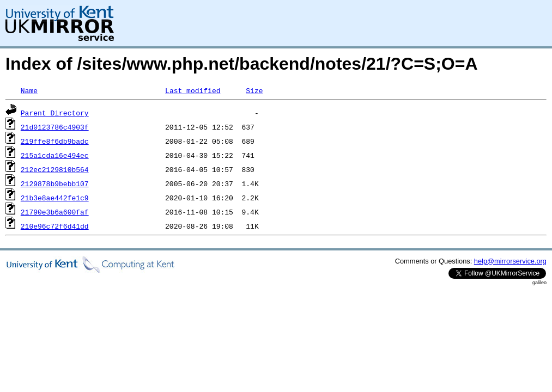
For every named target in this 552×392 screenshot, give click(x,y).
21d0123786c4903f (55, 127)
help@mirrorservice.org (510, 261)
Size (254, 90)
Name (29, 90)
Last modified (193, 90)
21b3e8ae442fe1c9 (55, 198)
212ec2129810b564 (55, 169)
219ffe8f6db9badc (55, 141)
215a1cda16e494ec (55, 155)
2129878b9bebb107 (55, 183)
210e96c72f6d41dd (55, 226)
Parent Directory (55, 113)
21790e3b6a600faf (55, 212)
